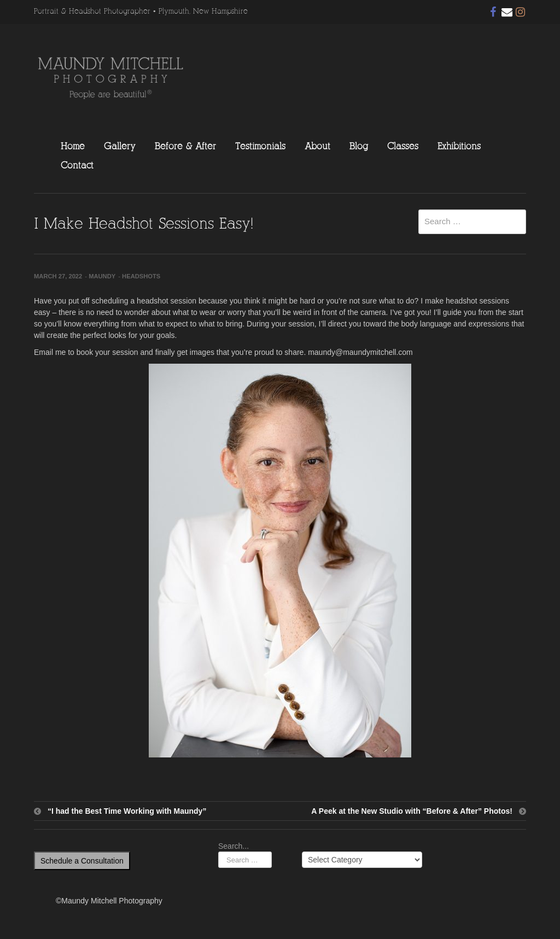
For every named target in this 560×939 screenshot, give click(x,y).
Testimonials (260, 146)
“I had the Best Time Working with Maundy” (127, 811)
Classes (403, 146)
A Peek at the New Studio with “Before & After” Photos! (412, 811)
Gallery (120, 146)
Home (73, 146)
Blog (359, 146)
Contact (77, 165)
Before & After (185, 146)
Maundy (102, 276)
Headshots (141, 276)
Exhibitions (459, 146)
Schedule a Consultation (82, 861)
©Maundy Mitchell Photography (109, 901)
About (317, 146)
